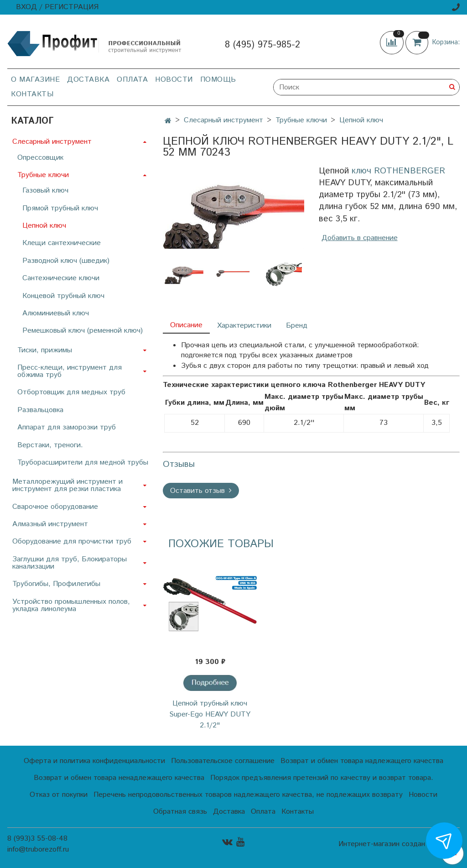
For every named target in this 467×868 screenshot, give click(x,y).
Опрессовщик (40, 158)
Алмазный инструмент (50, 524)
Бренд (297, 326)
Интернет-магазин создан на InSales (399, 844)
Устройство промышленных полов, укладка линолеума (71, 605)
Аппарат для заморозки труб (67, 427)
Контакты (32, 94)
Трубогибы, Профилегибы (56, 584)
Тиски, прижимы (45, 350)
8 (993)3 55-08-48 (37, 839)
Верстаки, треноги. (50, 445)
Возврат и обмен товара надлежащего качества (362, 761)
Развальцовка (40, 410)
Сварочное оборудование (55, 507)
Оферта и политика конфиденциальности (94, 761)
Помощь (218, 80)
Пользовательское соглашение (223, 761)
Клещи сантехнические (62, 243)
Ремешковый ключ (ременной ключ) (83, 331)
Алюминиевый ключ (56, 313)
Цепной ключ (361, 120)
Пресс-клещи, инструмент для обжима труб (70, 371)
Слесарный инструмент (223, 120)
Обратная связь (180, 812)
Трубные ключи (301, 120)
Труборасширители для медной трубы (83, 463)
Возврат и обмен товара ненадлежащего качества (119, 778)
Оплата (132, 80)
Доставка (88, 80)
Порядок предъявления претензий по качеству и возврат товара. (322, 778)
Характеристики (244, 326)
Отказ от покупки (59, 795)
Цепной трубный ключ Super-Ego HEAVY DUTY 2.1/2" (210, 714)
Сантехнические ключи (61, 278)
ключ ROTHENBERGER (398, 171)
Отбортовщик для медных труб (71, 392)
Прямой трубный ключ (60, 208)
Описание (186, 325)
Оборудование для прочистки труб (72, 541)
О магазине (35, 80)
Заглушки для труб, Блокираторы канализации (70, 563)
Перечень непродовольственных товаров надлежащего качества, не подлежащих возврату (248, 795)
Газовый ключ (45, 191)
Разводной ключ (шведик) (66, 261)
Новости (174, 80)
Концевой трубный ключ (63, 296)
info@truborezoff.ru (38, 850)
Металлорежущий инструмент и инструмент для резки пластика (67, 485)
